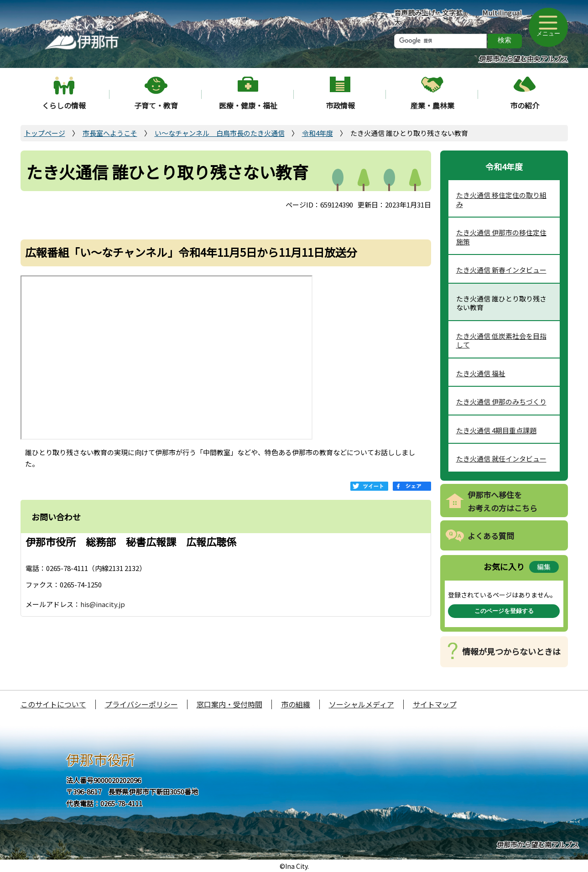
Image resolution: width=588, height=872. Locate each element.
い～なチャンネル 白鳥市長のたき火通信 (220, 133)
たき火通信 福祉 (481, 373)
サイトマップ (435, 704)
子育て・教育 (156, 105)
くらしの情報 (64, 105)
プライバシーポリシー (141, 704)
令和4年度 (317, 133)
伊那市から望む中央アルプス (523, 59)
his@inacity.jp (103, 604)
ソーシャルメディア (362, 704)
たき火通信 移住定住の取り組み (501, 200)
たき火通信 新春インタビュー (501, 270)
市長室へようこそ (110, 133)
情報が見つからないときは (511, 651)
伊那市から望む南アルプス (538, 844)
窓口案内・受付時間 (229, 704)
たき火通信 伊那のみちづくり (501, 402)
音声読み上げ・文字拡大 (428, 17)
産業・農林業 (432, 105)
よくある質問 (491, 536)
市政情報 (340, 105)
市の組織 (296, 704)
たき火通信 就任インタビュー (501, 459)
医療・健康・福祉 (248, 105)
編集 (544, 567)
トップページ (45, 133)
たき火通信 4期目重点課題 (496, 430)
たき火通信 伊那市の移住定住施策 (501, 237)
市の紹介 (525, 105)
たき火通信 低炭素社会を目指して (501, 340)
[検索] (440, 41)
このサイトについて (53, 704)
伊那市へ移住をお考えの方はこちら (502, 501)
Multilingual (502, 13)
